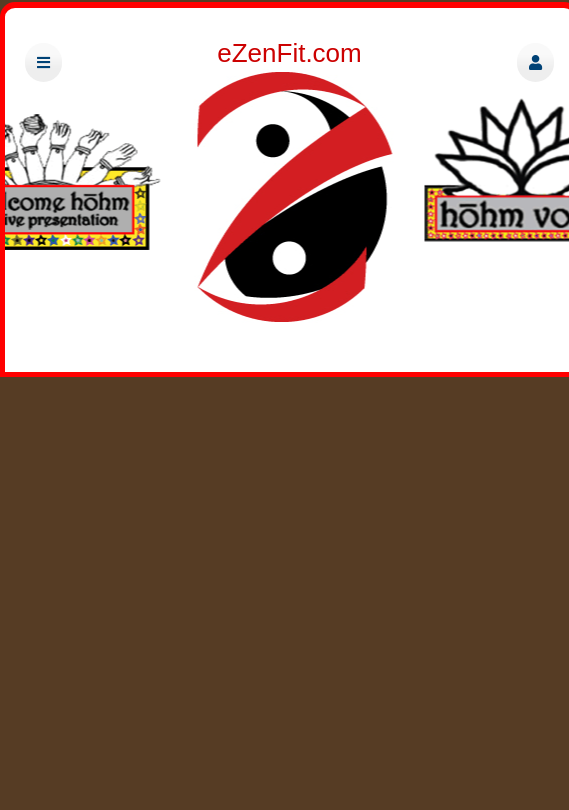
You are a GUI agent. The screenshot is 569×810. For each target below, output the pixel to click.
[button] (535, 62)
